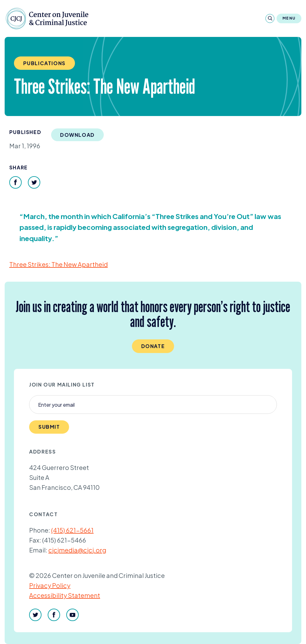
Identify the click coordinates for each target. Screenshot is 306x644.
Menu (289, 18)
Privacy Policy (50, 585)
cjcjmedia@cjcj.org (77, 550)
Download (77, 135)
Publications (44, 63)
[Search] (270, 18)
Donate (153, 346)
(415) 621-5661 (72, 530)
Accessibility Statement (65, 595)
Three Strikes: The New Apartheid (59, 264)
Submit (49, 427)
